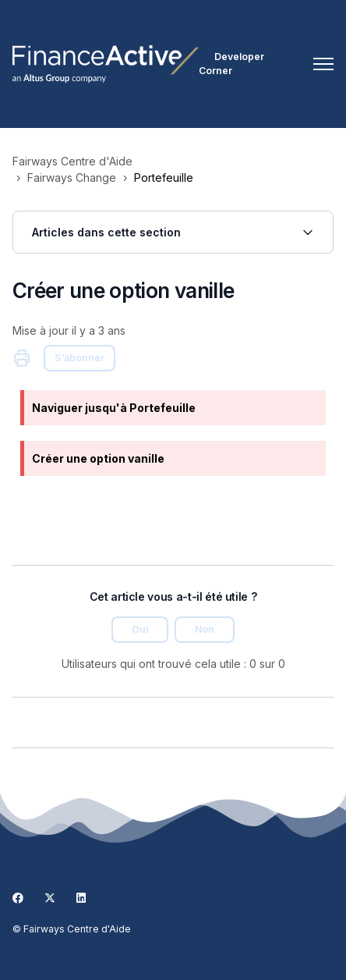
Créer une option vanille (98, 458)
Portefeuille (164, 178)
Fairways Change (72, 178)
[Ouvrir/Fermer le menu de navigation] (323, 64)
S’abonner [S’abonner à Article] (79, 358)
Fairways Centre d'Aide (72, 161)
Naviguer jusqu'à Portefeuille (114, 408)
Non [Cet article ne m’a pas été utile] (205, 629)
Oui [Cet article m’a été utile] (140, 629)
